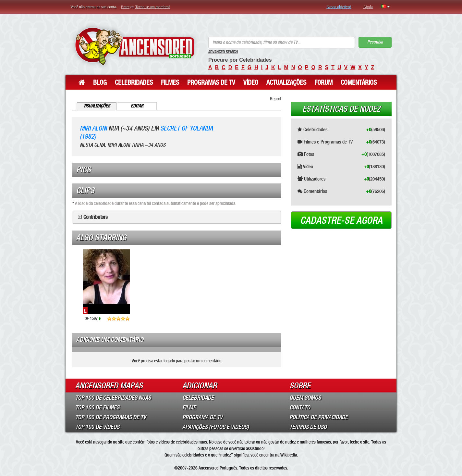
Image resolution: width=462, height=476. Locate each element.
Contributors (96, 217)
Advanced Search (223, 52)
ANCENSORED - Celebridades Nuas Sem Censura (134, 46)
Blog (100, 82)
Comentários (359, 82)
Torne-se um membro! (153, 7)
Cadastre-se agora (341, 220)
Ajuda (368, 7)
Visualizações (97, 106)
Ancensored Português (218, 468)
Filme (189, 407)
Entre (125, 7)
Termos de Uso (308, 427)
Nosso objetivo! (339, 7)
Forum (323, 82)
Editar (137, 106)
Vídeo (251, 82)
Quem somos (305, 398)
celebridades (193, 455)
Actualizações (286, 82)
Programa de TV (202, 417)
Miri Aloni (93, 128)
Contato (300, 407)
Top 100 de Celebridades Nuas (113, 398)
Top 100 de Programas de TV (111, 417)
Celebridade (198, 398)
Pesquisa (375, 42)
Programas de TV (211, 82)
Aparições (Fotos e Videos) (216, 427)
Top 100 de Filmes (97, 407)
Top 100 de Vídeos (97, 427)
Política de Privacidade (319, 417)
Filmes (170, 82)
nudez (226, 455)
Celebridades (134, 82)
